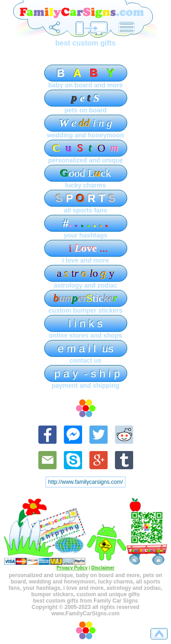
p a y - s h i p (85, 373)
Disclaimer (103, 568)
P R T (86, 198)
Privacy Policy (72, 568)
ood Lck (85, 173)
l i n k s (85, 323)
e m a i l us (85, 348)
